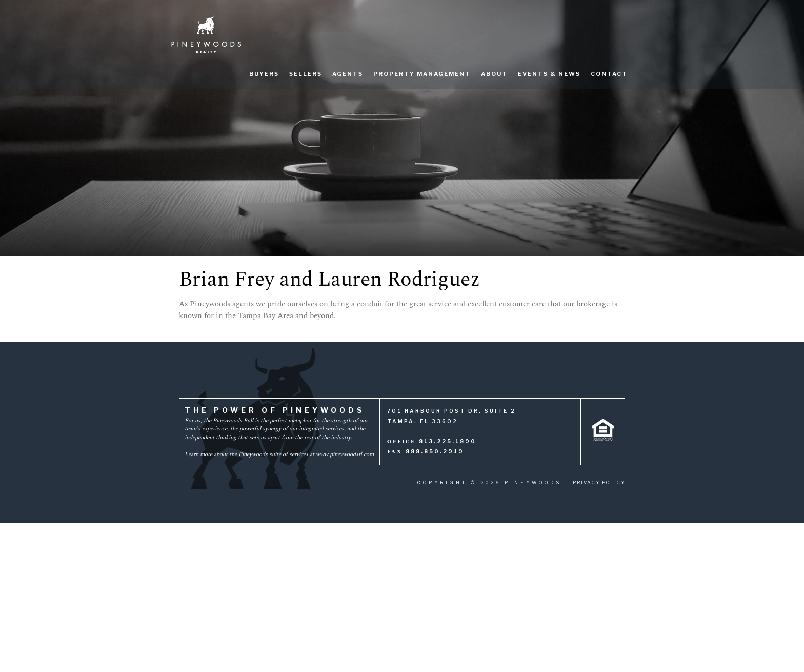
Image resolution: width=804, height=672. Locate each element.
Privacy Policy (599, 482)
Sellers (306, 74)
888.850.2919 (435, 451)
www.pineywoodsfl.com (345, 454)
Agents (348, 74)
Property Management (422, 74)
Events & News (549, 74)
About (494, 74)
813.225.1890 (448, 441)
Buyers (264, 74)
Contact (609, 74)
